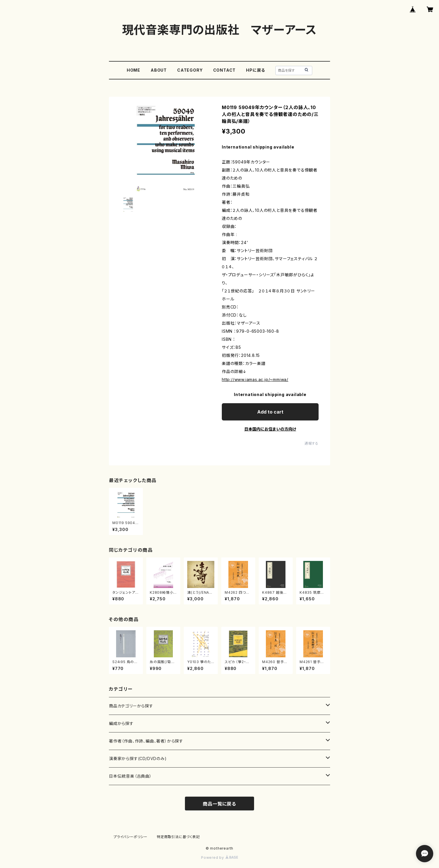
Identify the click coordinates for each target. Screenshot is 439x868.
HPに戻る (256, 70)
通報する (312, 443)
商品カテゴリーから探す (131, 706)
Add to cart (270, 412)
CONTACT (225, 70)
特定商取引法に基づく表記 (178, 837)
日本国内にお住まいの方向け (270, 429)
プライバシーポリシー (130, 837)
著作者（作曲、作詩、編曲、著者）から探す (146, 741)
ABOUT (159, 70)
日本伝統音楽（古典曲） (130, 776)
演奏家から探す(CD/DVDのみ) (138, 758)
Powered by (219, 857)
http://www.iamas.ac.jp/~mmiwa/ (255, 379)
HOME (134, 70)
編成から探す (121, 723)
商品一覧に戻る (219, 804)
